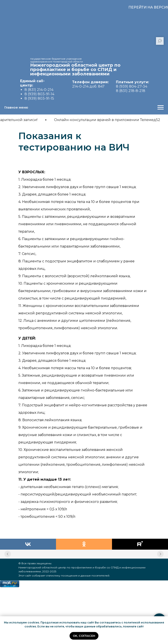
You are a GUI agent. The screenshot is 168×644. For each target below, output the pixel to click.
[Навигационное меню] (161, 107)
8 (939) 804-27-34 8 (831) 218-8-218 (132, 86)
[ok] (84, 544)
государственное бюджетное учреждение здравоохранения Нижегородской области (57, 60)
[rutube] (140, 544)
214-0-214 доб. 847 (90, 84)
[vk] (28, 544)
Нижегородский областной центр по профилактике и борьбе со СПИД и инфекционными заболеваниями (75, 69)
